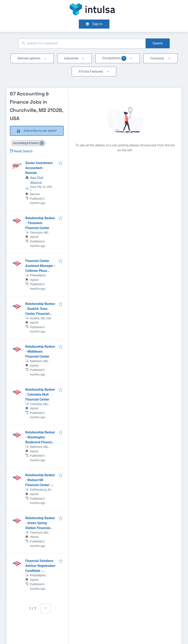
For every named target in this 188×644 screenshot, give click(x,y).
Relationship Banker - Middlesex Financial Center (40, 352)
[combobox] (82, 43)
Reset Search (21, 151)
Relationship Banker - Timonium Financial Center (40, 223)
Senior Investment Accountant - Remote (39, 168)
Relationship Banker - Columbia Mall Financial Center (40, 394)
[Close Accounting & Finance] (42, 143)
